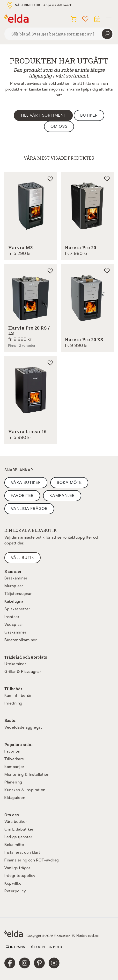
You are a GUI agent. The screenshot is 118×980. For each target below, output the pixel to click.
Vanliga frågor (29, 509)
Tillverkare (14, 759)
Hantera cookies (85, 936)
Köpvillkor (14, 884)
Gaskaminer (15, 633)
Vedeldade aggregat (23, 728)
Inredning (13, 704)
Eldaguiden (15, 798)
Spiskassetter (17, 609)
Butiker (89, 116)
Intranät (16, 947)
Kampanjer (62, 496)
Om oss (59, 127)
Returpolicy (15, 891)
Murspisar (14, 586)
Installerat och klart (22, 853)
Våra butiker (26, 483)
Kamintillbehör (18, 696)
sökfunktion (60, 84)
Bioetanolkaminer (21, 640)
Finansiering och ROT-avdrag (32, 860)
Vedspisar (14, 625)
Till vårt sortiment (43, 116)
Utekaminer (15, 664)
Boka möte (69, 483)
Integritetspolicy (20, 876)
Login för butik (46, 947)
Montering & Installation (27, 775)
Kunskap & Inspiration (25, 790)
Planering (13, 783)
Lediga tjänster (18, 837)
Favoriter (22, 496)
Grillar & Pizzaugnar (23, 672)
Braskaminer (16, 578)
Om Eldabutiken (19, 830)
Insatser (12, 617)
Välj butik (22, 558)
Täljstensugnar (18, 594)
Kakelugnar (15, 602)
